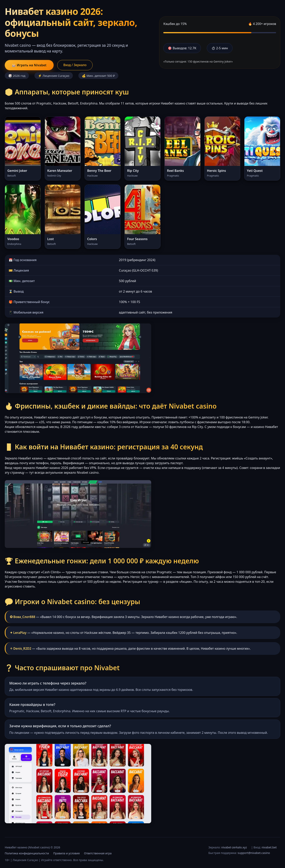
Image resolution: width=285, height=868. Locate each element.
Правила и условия (66, 853)
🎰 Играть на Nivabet (29, 65)
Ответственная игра (98, 853)
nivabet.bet (269, 847)
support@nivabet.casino (254, 853)
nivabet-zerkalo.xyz (234, 847)
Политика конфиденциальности (27, 853)
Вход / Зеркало (75, 65)
